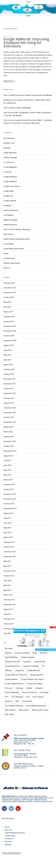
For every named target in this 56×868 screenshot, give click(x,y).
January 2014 (9, 547)
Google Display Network (14, 684)
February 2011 (9, 619)
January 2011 (9, 624)
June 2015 (8, 465)
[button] (27, 16)
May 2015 (7, 470)
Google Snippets (10, 201)
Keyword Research (11, 210)
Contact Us (8, 839)
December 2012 (10, 571)
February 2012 (9, 600)
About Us (7, 830)
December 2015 (10, 441)
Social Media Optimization (14, 249)
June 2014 (8, 523)
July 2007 (7, 633)
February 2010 (9, 629)
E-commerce (9, 162)
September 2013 (10, 557)
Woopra (7, 268)
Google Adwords (33, 670)
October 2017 (9, 389)
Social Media (9, 244)
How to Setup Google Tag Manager (17, 108)
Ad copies (9, 648)
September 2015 (10, 451)
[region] (28, 11)
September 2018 (10, 341)
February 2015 (9, 485)
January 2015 (9, 489)
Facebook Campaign (31, 666)
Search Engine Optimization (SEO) (17, 239)
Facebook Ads (39, 662)
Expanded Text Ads (12, 662)
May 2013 (7, 561)
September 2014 (10, 509)
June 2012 (8, 581)
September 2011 (10, 605)
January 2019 (9, 321)
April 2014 (7, 533)
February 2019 (9, 317)
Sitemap (6, 845)
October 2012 (9, 576)
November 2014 (10, 499)
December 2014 (10, 494)
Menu (28, 2)
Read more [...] (9, 81)
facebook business (12, 666)
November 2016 (10, 413)
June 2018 (8, 350)
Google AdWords (10, 177)
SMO (17, 701)
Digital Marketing (10, 153)
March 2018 (8, 365)
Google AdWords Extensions (16, 675)
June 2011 (8, 614)
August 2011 (8, 609)
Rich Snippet (8, 234)
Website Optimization (12, 263)
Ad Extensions (9, 138)
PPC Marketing (17, 697)
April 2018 (7, 360)
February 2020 (9, 283)
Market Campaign (10, 220)
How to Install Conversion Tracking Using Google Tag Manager (28, 95)
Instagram (8, 205)
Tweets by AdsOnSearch (11, 853)
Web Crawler (24, 710)
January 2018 (9, 374)
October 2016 (9, 417)
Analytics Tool (9, 143)
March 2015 (8, 480)
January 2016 (9, 437)
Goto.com (9, 688)
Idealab (29, 688)
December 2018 (10, 326)
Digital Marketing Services (13, 833)
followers (9, 670)
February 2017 (9, 398)
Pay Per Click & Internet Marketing (17, 229)
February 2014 (9, 542)
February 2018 (9, 369)
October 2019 (9, 297)
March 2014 (8, 537)
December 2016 (10, 408)
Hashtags (19, 688)
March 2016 (8, 432)
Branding (7, 148)
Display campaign (10, 157)
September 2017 (10, 393)
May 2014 (7, 528)
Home (6, 827)
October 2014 (9, 504)
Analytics (8, 653)
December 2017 (10, 379)
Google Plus (8, 196)
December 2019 (10, 288)
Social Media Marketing (14, 706)
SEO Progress (38, 697)
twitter (6, 253)
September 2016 (10, 422)
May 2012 (7, 585)
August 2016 (8, 427)
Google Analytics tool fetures (32, 679)
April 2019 (7, 307)
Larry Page (44, 692)
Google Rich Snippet (34, 684)
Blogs (35, 653)
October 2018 (9, 336)
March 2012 (8, 595)
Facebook (7, 172)
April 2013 (7, 566)
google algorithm (37, 675)
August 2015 (8, 456)
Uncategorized (9, 258)
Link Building (8, 215)
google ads (20, 670)
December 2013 (10, 552)
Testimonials (8, 836)
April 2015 (7, 475)
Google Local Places (12, 186)
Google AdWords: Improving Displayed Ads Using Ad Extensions (26, 43)
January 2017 (9, 403)
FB (43, 666)
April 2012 (7, 590)
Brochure (7, 842)
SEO (28, 697)
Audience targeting (22, 653)
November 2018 (10, 331)
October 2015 (9, 446)
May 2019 (7, 302)
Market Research (10, 225)
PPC (7, 697)
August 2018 (8, 345)
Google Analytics (10, 181)
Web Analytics (10, 710)
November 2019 (10, 293)
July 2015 (7, 461)
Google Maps (9, 191)
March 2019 (8, 312)
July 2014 (7, 518)
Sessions (8, 701)
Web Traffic (9, 714)
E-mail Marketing (10, 167)
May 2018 (7, 355)
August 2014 (8, 513)
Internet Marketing (12, 692)
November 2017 (10, 384)
